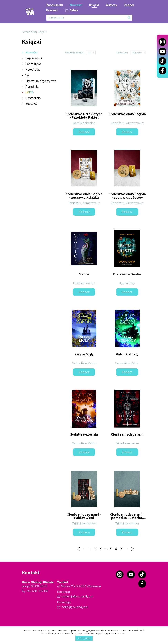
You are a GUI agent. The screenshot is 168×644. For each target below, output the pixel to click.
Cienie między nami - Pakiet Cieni (84, 516)
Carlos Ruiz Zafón (84, 363)
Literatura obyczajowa (41, 81)
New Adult (33, 70)
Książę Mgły (84, 354)
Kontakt (52, 10)
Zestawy (31, 104)
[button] (91, 53)
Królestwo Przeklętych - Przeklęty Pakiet (84, 116)
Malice (84, 274)
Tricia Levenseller (127, 443)
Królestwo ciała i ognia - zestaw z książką (84, 196)
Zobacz (84, 132)
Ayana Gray (127, 283)
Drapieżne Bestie (127, 274)
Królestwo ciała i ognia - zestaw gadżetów (127, 196)
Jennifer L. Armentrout (127, 123)
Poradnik (32, 87)
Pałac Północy (127, 354)
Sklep (74, 10)
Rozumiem (84, 638)
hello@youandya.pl (75, 607)
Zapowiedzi (55, 5)
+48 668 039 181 (37, 591)
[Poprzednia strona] (81, 549)
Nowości (76, 5)
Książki (94, 5)
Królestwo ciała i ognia (127, 114)
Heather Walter (84, 283)
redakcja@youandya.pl (77, 597)
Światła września (84, 434)
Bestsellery (33, 98)
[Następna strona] (131, 549)
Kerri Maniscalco (84, 123)
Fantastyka (33, 64)
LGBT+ (30, 92)
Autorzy (112, 5)
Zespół (129, 5)
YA (27, 75)
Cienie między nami (127, 434)
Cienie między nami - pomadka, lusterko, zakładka (127, 518)
